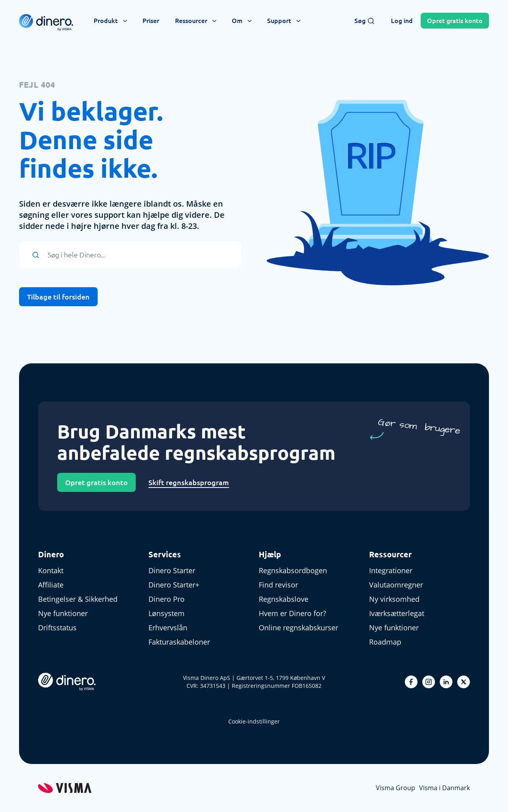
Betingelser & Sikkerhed (78, 599)
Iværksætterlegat (397, 613)
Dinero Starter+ (174, 585)
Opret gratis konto (96, 482)
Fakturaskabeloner (179, 642)
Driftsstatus (57, 628)
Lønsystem (166, 613)
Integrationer (391, 570)
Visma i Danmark (444, 788)
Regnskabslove (284, 599)
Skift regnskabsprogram (189, 482)
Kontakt (51, 570)
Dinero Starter (172, 570)
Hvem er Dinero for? (292, 613)
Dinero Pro (166, 599)
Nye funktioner (63, 613)
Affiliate (51, 585)
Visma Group (395, 788)
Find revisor (278, 585)
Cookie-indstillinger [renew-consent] (254, 721)
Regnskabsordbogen (293, 570)
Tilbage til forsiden (58, 297)
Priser (151, 21)
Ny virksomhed (394, 599)
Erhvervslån (168, 628)
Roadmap (385, 642)
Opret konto (455, 21)
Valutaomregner (396, 585)
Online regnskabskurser (298, 628)
